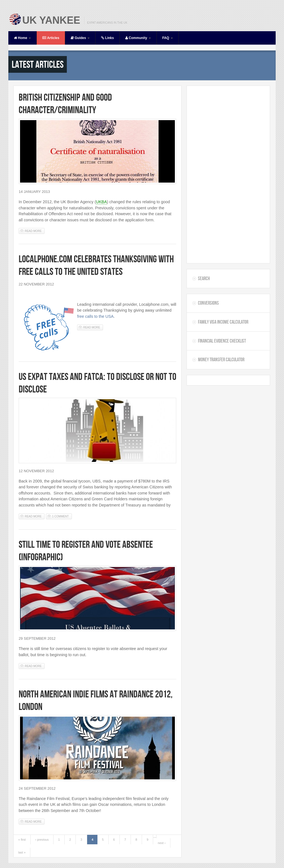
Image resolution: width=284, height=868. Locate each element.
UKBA (101, 202)
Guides (80, 38)
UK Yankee (51, 20)
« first (22, 840)
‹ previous (42, 840)
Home (22, 38)
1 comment (60, 516)
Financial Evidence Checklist (222, 341)
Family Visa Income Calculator (223, 322)
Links (107, 38)
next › (162, 843)
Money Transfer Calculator (221, 360)
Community (138, 38)
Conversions (208, 303)
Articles (51, 38)
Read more (35, 231)
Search (204, 278)
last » (22, 852)
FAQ (168, 38)
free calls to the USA (95, 316)
